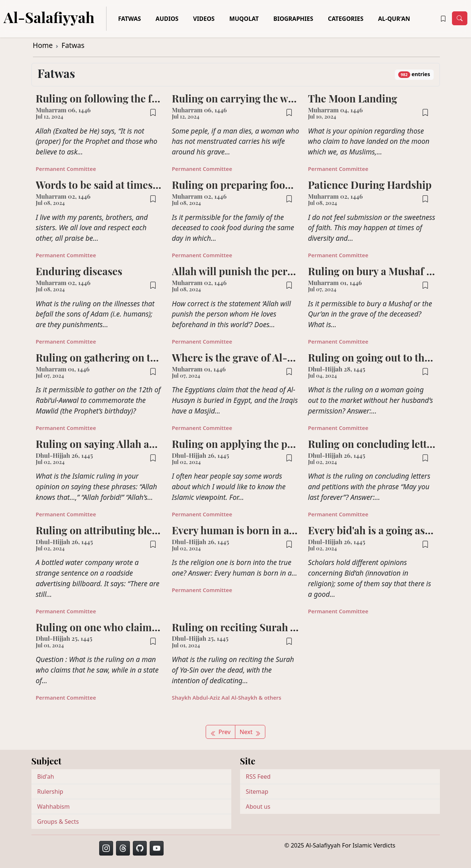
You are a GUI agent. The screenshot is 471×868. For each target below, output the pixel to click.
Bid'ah (46, 777)
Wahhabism (54, 807)
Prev (220, 732)
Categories (346, 19)
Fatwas (130, 19)
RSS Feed (258, 777)
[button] (443, 19)
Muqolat (244, 19)
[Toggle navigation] (460, 18)
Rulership (50, 792)
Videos (204, 19)
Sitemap (257, 792)
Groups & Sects (58, 822)
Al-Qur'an (394, 19)
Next (250, 732)
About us (258, 807)
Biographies (293, 19)
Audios (167, 19)
